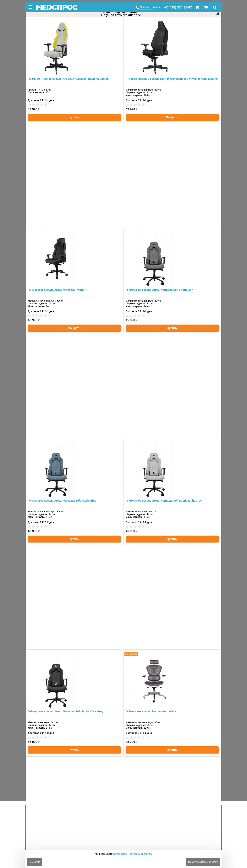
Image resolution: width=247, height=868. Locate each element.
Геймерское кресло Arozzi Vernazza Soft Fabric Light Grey (164, 501)
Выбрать (172, 117)
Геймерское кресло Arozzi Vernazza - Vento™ (58, 290)
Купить (74, 117)
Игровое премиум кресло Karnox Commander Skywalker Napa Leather (172, 79)
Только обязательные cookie (203, 862)
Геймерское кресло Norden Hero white (151, 711)
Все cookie (34, 862)
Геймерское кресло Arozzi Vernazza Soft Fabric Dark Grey (66, 711)
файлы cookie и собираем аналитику (132, 854)
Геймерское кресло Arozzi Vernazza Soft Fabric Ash (159, 290)
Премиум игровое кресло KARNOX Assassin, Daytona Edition (68, 79)
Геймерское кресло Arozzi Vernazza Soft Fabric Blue (62, 501)
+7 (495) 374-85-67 (178, 7)
